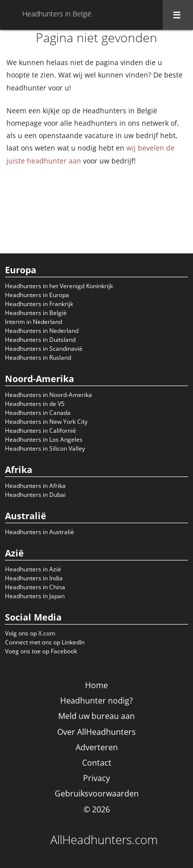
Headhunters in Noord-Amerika (48, 395)
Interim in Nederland (34, 322)
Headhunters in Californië (41, 431)
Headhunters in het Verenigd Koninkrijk (59, 286)
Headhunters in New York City (46, 422)
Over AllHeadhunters (96, 732)
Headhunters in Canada (38, 413)
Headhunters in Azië (33, 569)
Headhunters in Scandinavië (44, 349)
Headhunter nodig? (96, 701)
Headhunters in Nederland (42, 331)
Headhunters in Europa (37, 295)
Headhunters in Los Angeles (44, 439)
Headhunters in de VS (35, 404)
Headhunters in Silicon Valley (45, 448)
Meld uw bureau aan (96, 716)
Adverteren (97, 747)
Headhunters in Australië (40, 532)
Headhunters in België (36, 313)
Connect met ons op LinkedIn (45, 642)
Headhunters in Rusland (38, 357)
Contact (97, 763)
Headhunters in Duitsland (40, 340)
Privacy (96, 778)
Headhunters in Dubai (35, 495)
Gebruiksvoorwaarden (97, 793)
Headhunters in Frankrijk (39, 304)
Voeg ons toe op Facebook (41, 651)
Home (96, 685)
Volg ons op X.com (30, 633)
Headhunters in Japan (35, 596)
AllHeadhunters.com (104, 840)
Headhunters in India (34, 578)
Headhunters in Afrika (35, 486)
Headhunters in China (35, 587)
